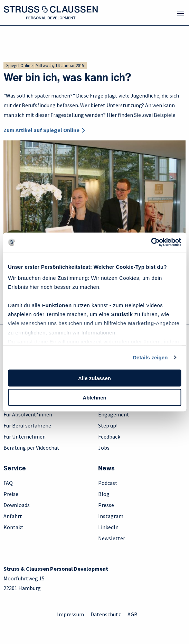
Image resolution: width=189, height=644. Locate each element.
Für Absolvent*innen (28, 414)
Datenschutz (106, 614)
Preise (11, 494)
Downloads (17, 505)
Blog (104, 494)
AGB (133, 614)
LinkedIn (108, 527)
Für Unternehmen (25, 436)
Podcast (108, 483)
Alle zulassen (94, 378)
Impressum (70, 614)
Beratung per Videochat (31, 448)
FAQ (8, 483)
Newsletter (112, 538)
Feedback (109, 436)
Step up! (108, 425)
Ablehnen (94, 398)
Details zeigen (150, 357)
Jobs (104, 448)
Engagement (114, 414)
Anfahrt (13, 516)
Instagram (111, 516)
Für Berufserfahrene (27, 425)
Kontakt (13, 527)
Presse (106, 505)
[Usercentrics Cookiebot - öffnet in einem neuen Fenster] (151, 242)
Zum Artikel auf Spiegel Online (41, 130)
